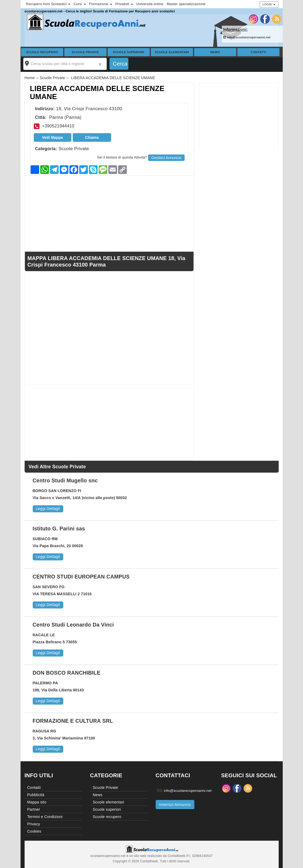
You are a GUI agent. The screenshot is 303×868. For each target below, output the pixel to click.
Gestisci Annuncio (166, 158)
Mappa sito (37, 802)
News (215, 52)
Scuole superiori (129, 52)
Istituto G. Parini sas (59, 529)
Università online (150, 4)
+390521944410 (58, 126)
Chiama (92, 137)
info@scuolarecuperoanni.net (247, 37)
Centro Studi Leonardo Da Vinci (73, 625)
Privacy (34, 824)
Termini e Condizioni (45, 817)
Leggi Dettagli (48, 509)
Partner (34, 809)
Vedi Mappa (53, 137)
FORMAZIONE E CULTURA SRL (73, 721)
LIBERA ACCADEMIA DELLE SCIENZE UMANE (97, 93)
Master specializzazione (186, 4)
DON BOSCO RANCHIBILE (67, 673)
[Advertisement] (239, 117)
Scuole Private (85, 52)
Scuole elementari (172, 52)
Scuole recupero (42, 52)
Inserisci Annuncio (175, 805)
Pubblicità (36, 795)
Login (269, 4)
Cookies (34, 831)
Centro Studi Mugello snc (65, 480)
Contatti (258, 52)
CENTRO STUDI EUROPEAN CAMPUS (81, 577)
